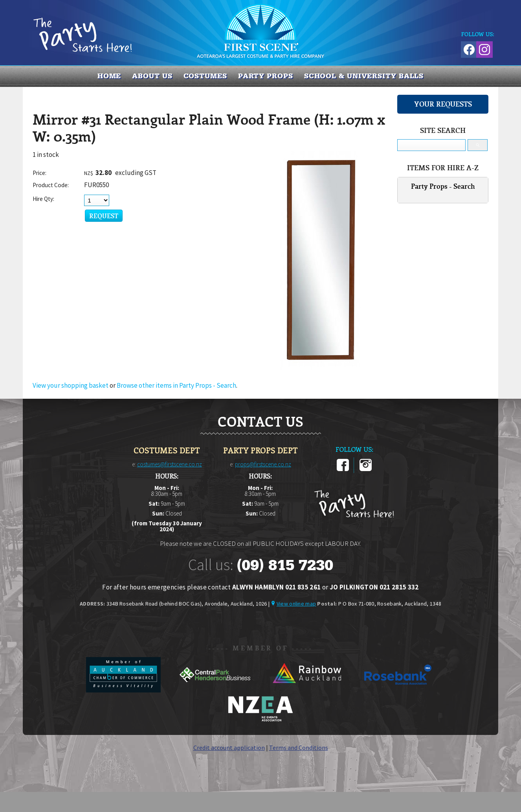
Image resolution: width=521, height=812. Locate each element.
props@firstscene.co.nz (263, 464)
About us (152, 76)
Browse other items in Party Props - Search (176, 385)
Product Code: (51, 185)
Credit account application (229, 748)
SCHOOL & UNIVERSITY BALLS (364, 76)
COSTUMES (205, 76)
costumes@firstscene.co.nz (170, 464)
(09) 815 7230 (285, 565)
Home (109, 76)
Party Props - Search (443, 186)
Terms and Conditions (299, 748)
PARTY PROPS (266, 76)
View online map (296, 604)
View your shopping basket (71, 385)
